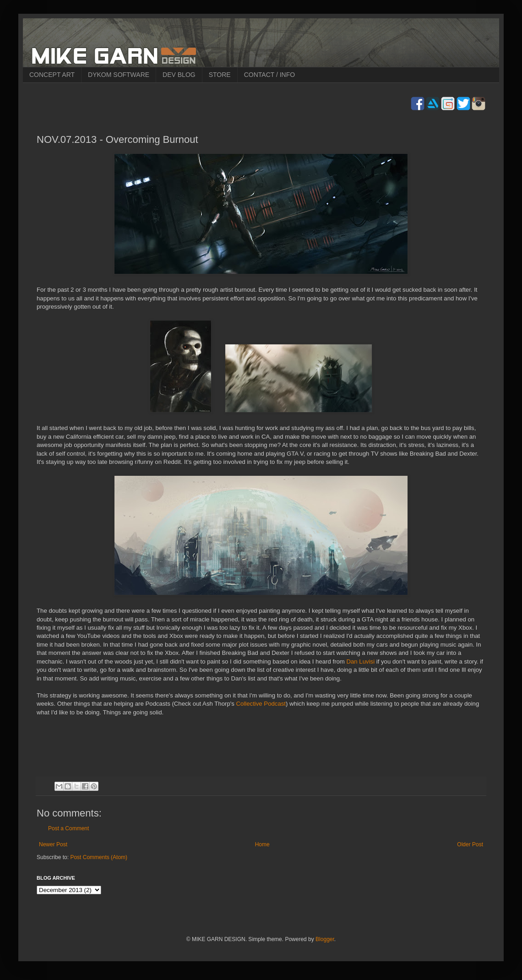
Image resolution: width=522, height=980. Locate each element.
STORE (220, 75)
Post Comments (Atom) (99, 857)
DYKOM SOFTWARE (119, 75)
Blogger (325, 939)
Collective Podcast (261, 704)
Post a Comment (68, 828)
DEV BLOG (179, 75)
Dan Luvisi (361, 661)
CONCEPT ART (52, 75)
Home (262, 844)
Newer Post (53, 844)
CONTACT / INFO (269, 75)
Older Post (470, 844)
